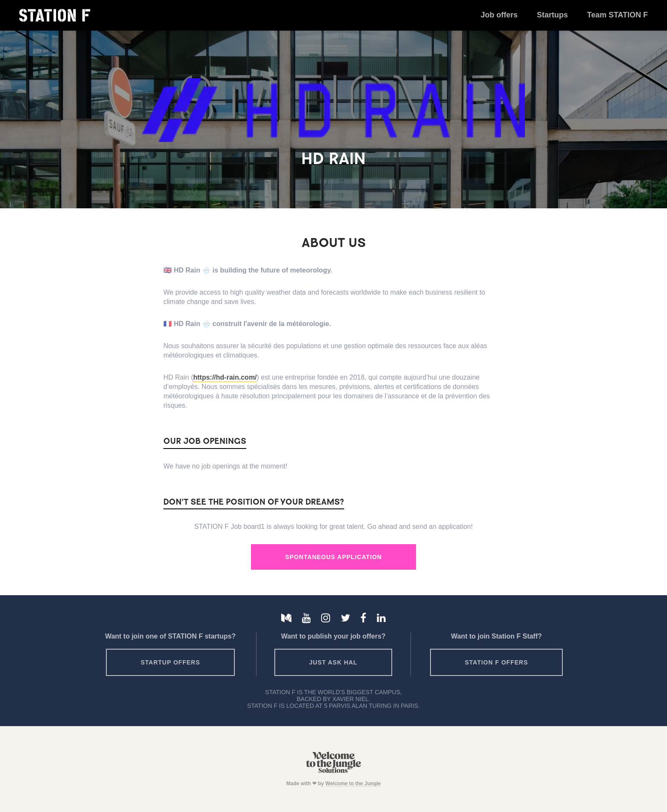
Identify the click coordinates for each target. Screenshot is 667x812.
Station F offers (496, 662)
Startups (552, 15)
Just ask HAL (333, 662)
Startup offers (171, 662)
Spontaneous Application (333, 557)
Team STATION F (617, 15)
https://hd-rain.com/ (225, 377)
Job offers (499, 15)
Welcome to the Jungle (353, 784)
